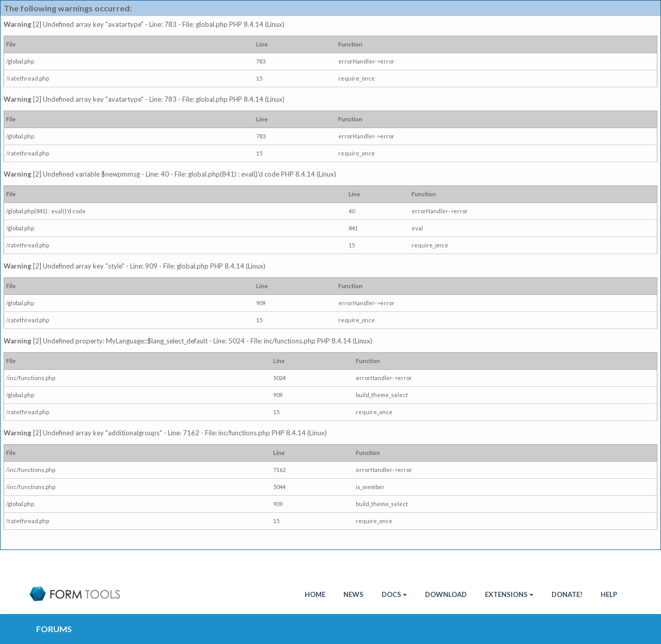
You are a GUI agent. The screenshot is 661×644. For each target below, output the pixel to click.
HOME (315, 594)
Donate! (567, 594)
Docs (394, 594)
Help (609, 594)
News (353, 594)
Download (446, 594)
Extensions (509, 594)
